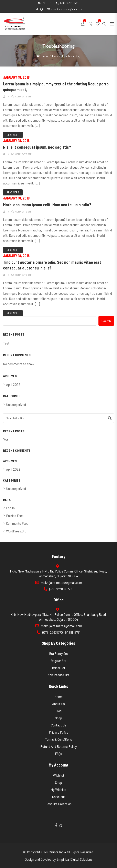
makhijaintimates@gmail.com (65, 9)
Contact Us (59, 725)
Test (6, 343)
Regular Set (59, 661)
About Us (58, 704)
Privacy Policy (58, 732)
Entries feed (15, 516)
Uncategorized (16, 405)
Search (106, 321)
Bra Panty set (59, 653)
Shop (58, 718)
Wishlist (59, 775)
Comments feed (17, 523)
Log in (10, 508)
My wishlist (58, 789)
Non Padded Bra (58, 675)
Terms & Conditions (58, 739)
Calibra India (57, 852)
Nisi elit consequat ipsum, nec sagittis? (37, 147)
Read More (13, 135)
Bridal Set (59, 668)
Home (45, 56)
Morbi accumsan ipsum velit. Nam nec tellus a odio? (47, 205)
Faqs (55, 56)
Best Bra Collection (58, 804)
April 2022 (13, 384)
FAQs (58, 754)
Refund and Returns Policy (58, 746)
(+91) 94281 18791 (67, 3)
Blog (59, 711)
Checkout (59, 797)
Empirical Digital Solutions (75, 859)
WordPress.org (16, 531)
